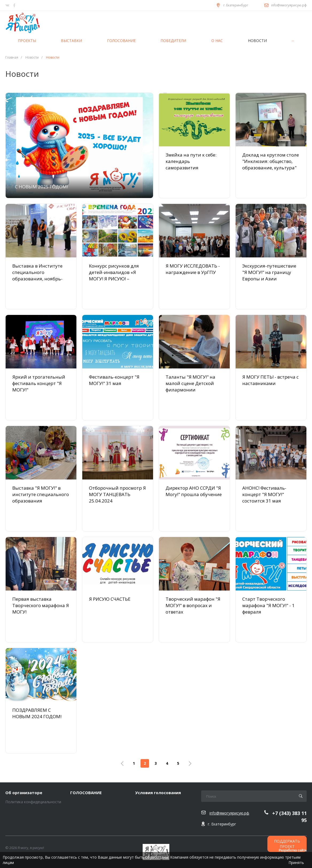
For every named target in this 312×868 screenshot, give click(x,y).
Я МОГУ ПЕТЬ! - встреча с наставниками (270, 380)
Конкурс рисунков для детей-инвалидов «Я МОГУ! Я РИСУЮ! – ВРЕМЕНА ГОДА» (114, 275)
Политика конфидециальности (33, 802)
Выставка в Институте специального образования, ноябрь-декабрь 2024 (37, 275)
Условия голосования (158, 793)
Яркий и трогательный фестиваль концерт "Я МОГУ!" (39, 383)
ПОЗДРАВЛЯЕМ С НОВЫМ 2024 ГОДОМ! (37, 713)
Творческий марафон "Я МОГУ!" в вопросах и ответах (193, 605)
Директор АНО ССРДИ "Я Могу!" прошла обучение (194, 491)
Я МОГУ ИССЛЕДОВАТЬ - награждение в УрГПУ (193, 269)
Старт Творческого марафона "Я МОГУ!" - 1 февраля (268, 605)
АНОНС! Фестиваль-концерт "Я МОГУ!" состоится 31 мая (264, 494)
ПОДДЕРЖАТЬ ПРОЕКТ (287, 844)
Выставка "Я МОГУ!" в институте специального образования (41, 494)
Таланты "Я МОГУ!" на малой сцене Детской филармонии (190, 383)
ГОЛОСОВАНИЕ (86, 793)
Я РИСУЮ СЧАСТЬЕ (110, 599)
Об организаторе (24, 793)
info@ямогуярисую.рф (289, 5)
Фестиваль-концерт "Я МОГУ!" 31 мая (114, 380)
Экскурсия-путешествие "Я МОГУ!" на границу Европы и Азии (269, 272)
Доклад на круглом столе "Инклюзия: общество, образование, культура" (271, 161)
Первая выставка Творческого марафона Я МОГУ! (41, 605)
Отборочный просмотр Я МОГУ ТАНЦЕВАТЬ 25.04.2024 (117, 494)
